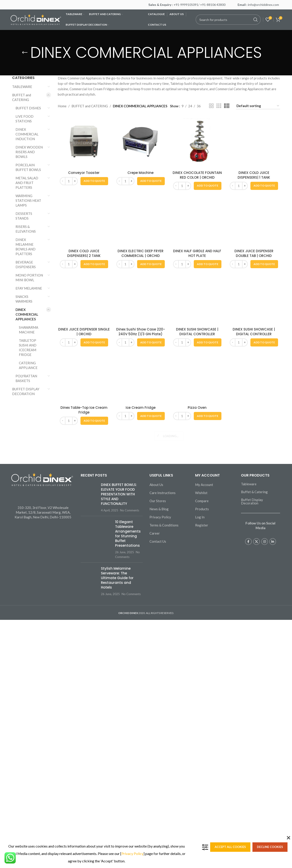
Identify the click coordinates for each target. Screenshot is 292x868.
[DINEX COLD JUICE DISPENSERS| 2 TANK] (84, 648)
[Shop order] (258, 106)
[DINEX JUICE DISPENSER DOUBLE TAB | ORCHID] (254, 648)
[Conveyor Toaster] (84, 142)
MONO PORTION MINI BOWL (29, 278)
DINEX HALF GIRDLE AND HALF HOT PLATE (197, 824)
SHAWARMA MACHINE (29, 330)
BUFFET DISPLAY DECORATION (26, 391)
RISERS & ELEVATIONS (26, 229)
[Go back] (25, 53)
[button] (94, 181)
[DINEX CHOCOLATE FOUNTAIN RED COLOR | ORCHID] (197, 142)
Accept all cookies (230, 847)
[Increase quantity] (75, 181)
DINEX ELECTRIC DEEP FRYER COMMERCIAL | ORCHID (140, 824)
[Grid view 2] (211, 106)
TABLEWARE (22, 87)
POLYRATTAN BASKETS (26, 378)
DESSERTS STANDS (24, 216)
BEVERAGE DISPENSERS (26, 264)
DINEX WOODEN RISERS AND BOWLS (29, 152)
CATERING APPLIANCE (28, 365)
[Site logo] (36, 19)
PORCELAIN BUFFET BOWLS (28, 167)
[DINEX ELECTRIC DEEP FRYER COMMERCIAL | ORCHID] (140, 648)
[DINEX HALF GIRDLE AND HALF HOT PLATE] (197, 648)
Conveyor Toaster (84, 173)
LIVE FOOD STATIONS (25, 119)
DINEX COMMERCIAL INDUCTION (27, 134)
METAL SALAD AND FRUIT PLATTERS (27, 183)
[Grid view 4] (227, 106)
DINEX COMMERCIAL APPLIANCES (27, 314)
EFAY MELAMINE (29, 288)
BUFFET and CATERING (22, 97)
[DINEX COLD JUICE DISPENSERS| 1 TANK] (254, 285)
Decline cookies (270, 847)
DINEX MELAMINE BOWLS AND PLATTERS (26, 247)
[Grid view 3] (219, 106)
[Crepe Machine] (140, 142)
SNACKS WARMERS (24, 299)
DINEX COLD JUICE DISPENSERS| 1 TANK (254, 460)
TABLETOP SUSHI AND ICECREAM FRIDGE (28, 347)
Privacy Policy (132, 853)
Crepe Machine (140, 173)
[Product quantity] (69, 181)
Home (62, 106)
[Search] (228, 20)
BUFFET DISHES (28, 108)
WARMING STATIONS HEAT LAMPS (28, 200)
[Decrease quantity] (63, 181)
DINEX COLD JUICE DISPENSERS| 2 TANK (84, 824)
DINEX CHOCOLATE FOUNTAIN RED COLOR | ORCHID (197, 175)
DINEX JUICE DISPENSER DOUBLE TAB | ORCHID (254, 824)
